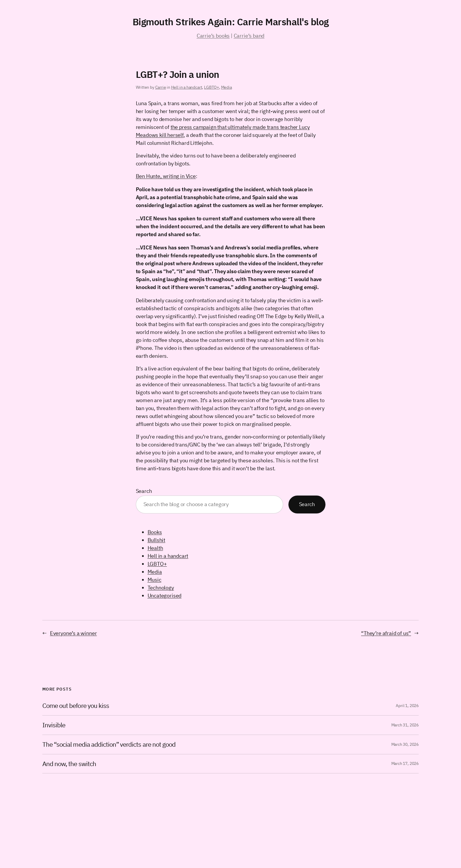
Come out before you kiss (76, 706)
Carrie (161, 87)
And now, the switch (69, 764)
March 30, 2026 (405, 744)
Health (155, 548)
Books (155, 532)
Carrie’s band (249, 36)
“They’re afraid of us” (386, 633)
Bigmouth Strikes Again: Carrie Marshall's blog (231, 22)
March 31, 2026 (405, 725)
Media (227, 87)
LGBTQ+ (212, 87)
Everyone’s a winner (74, 633)
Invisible (54, 725)
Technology (161, 588)
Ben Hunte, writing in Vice (166, 176)
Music (154, 580)
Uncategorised (165, 596)
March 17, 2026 (405, 763)
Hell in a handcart (187, 87)
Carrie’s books (213, 36)
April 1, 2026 (407, 706)
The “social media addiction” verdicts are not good (109, 744)
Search (144, 491)
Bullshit (157, 540)
